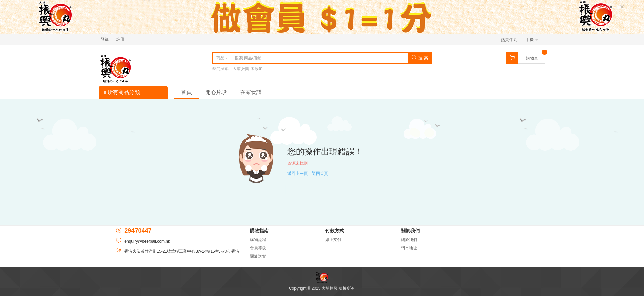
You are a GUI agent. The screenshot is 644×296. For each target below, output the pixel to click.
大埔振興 (241, 69)
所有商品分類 (121, 92)
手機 (532, 40)
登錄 (105, 39)
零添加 (257, 69)
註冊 (120, 39)
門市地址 (409, 248)
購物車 (532, 58)
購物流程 (258, 240)
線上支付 (333, 240)
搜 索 (420, 58)
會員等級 (258, 248)
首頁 (186, 92)
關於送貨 (258, 256)
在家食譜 (251, 92)
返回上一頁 (298, 174)
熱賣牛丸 (509, 40)
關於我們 (409, 240)
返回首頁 (320, 174)
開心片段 (216, 92)
